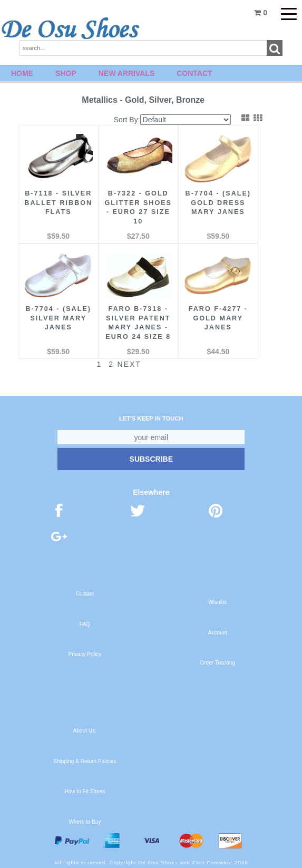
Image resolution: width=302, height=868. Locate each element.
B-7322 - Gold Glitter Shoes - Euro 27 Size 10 (131, 202)
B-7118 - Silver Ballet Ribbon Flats (56, 202)
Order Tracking (217, 661)
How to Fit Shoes (85, 790)
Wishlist (217, 601)
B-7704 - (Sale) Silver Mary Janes (56, 308)
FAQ (85, 623)
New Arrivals (127, 73)
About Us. (85, 729)
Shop (66, 73)
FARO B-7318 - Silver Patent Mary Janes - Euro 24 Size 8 (131, 317)
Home (22, 73)
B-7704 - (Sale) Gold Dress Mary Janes (206, 202)
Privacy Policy (85, 653)
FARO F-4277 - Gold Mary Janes (206, 308)
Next (124, 363)
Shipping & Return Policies (85, 760)
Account (217, 631)
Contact (194, 73)
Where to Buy (85, 820)
